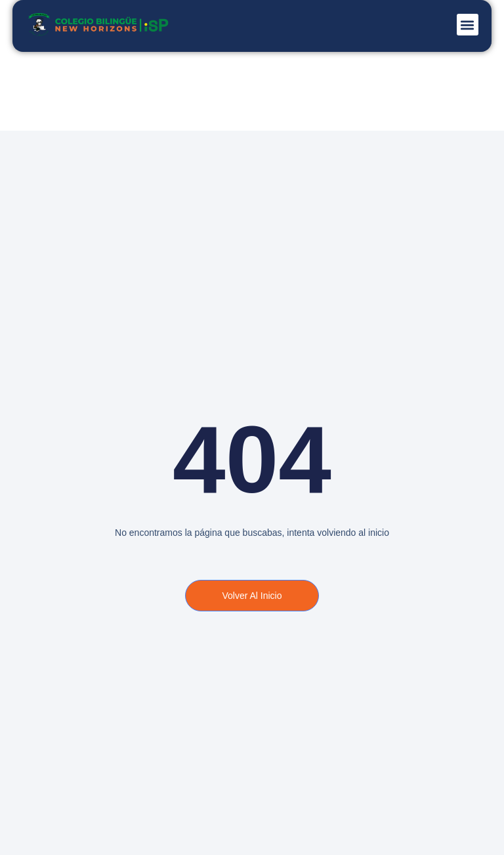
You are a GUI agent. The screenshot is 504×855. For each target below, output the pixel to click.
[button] (468, 25)
